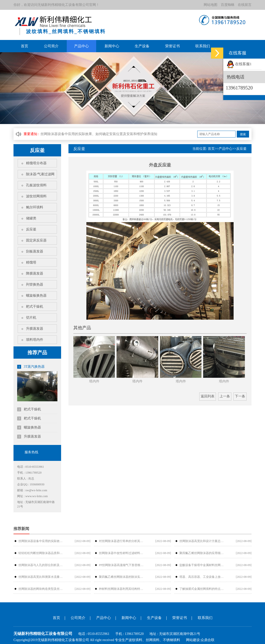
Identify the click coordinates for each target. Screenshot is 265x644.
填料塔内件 (35, 340)
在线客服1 (239, 64)
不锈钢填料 (172, 640)
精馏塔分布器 (36, 163)
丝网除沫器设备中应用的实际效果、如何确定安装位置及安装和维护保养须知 (99, 134)
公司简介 (51, 46)
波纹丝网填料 (36, 196)
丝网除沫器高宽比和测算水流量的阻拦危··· (42, 577)
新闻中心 (112, 46)
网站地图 (211, 5)
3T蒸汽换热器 (31, 367)
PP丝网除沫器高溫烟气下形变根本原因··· (122, 565)
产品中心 (81, 46)
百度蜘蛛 (228, 5)
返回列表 (208, 396)
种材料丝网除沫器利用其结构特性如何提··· (122, 589)
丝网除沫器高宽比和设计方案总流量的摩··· (203, 541)
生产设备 (142, 46)
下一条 (240, 396)
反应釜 (31, 229)
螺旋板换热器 (36, 296)
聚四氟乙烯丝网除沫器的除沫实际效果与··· (122, 577)
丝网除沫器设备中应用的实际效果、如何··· (42, 541)
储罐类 (31, 218)
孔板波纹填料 (36, 185)
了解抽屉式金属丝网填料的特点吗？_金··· (203, 589)
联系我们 (203, 46)
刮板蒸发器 (35, 251)
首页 (25, 46)
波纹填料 (135, 640)
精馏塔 (31, 262)
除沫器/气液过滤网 (40, 174)
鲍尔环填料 (35, 207)
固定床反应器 (36, 240)
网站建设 (193, 640)
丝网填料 (153, 640)
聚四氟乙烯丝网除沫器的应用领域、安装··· (203, 553)
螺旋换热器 (29, 428)
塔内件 (94, 381)
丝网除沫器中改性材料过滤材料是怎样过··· (122, 553)
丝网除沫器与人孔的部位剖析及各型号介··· (42, 565)
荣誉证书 (172, 46)
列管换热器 (35, 284)
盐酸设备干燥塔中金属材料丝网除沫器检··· (203, 565)
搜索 (243, 134)
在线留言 (245, 5)
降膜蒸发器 (35, 273)
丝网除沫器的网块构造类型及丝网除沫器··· (42, 589)
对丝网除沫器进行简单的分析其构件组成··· (122, 541)
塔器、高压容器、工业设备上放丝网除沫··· (203, 577)
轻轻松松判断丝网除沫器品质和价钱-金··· (42, 553)
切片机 (31, 318)
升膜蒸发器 (35, 329)
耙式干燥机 (35, 307)
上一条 (225, 396)
